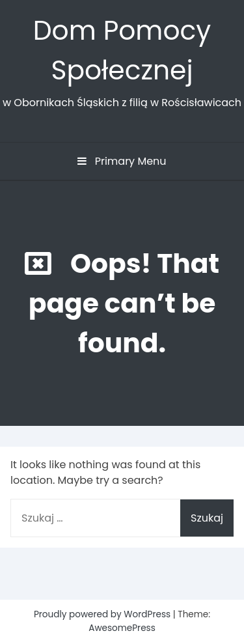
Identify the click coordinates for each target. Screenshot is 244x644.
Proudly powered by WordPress (103, 614)
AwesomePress (122, 628)
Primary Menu (122, 161)
